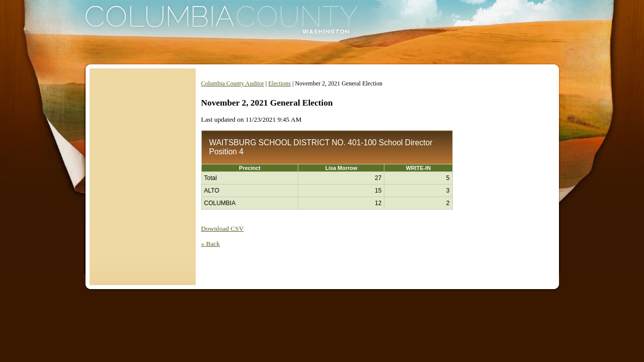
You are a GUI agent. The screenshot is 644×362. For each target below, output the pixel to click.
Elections (279, 83)
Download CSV (223, 229)
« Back (211, 244)
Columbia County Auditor (233, 83)
